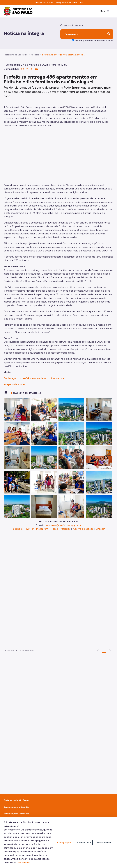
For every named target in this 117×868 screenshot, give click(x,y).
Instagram (42, 601)
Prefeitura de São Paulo (16, 56)
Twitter (30, 601)
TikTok (54, 601)
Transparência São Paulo (66, 2)
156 (82, 2)
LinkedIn (101, 601)
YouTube (65, 601)
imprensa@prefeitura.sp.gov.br (63, 597)
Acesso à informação (43, 2)
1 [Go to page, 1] (104, 689)
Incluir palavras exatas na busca (94, 41)
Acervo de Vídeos (83, 601)
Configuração (64, 842)
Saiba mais (23, 862)
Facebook (18, 601)
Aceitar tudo (84, 842)
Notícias (35, 56)
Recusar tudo (104, 842)
